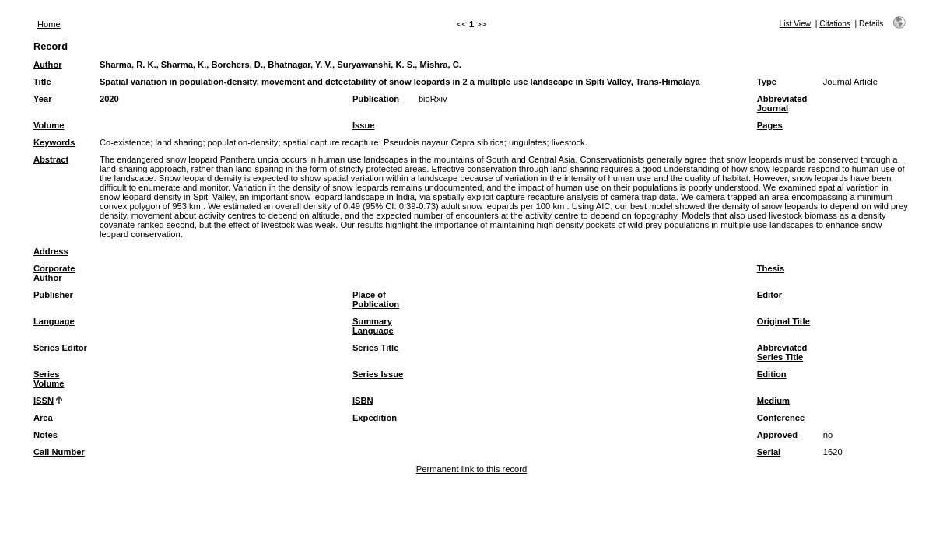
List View (796, 24)
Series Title (376, 348)
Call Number (59, 452)
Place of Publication (376, 299)
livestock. (570, 142)
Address (51, 251)
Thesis (771, 268)
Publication (376, 99)
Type (767, 82)
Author (48, 65)
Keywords (54, 142)
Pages (770, 125)
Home (49, 24)
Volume (49, 125)
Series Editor (60, 348)
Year (43, 99)
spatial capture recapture (331, 142)
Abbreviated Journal (782, 103)
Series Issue (378, 374)
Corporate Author (54, 273)
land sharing (179, 142)
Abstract (51, 159)
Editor (769, 295)
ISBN (363, 401)
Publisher (53, 295)
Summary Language (373, 326)
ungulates (528, 142)
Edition (772, 374)
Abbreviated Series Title (782, 352)
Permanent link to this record (471, 469)
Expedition (375, 418)
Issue (364, 125)
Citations (835, 24)
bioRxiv (433, 99)
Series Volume (49, 379)
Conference (781, 418)
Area (43, 418)
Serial (769, 452)
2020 (109, 99)
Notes (46, 435)
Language (54, 321)
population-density (243, 142)
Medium (773, 401)
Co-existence (125, 142)
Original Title (783, 321)
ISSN (44, 401)
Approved (777, 435)
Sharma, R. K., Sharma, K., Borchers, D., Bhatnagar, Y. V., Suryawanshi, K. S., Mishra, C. (280, 65)
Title (42, 82)
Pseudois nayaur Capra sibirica (444, 142)
